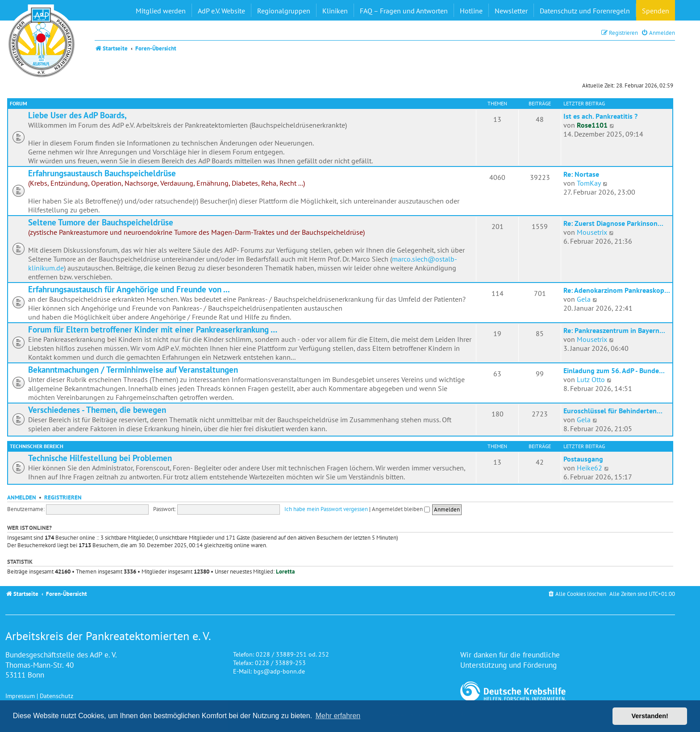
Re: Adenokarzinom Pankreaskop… (617, 290)
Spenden (656, 11)
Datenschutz (56, 696)
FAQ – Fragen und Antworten (404, 11)
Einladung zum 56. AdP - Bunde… (614, 370)
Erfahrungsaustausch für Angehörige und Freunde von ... (129, 289)
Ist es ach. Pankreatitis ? (600, 116)
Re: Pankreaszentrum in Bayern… (614, 330)
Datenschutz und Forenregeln (585, 11)
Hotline (471, 11)
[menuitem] (658, 33)
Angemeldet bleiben (401, 509)
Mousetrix (592, 232)
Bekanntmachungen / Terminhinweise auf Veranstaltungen (133, 370)
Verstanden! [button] (650, 716)
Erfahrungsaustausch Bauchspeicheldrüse (102, 173)
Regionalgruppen (284, 11)
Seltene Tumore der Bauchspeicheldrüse (101, 222)
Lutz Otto (591, 379)
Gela (584, 299)
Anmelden (22, 497)
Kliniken (335, 11)
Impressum (20, 696)
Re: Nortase (581, 174)
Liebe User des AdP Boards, (77, 115)
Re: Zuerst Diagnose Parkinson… (613, 223)
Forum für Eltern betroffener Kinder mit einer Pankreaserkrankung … (153, 329)
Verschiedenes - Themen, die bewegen (97, 410)
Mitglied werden (161, 11)
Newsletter (511, 11)
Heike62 (590, 468)
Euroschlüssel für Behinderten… (613, 411)
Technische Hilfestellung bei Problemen (100, 458)
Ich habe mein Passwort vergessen (326, 509)
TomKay (589, 183)
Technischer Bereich (37, 446)
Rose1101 (592, 125)
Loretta (285, 572)
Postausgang (583, 459)
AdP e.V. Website (221, 11)
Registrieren (63, 497)
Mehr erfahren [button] (338, 716)
